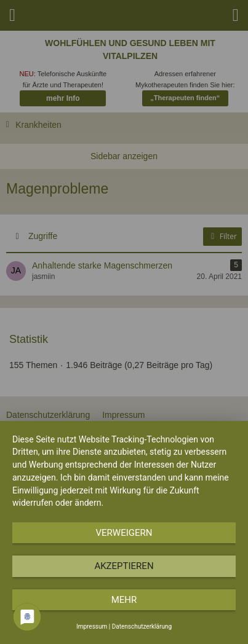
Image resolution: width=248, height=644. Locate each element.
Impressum (92, 626)
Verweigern (124, 533)
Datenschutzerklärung (142, 626)
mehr (124, 600)
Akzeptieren (124, 566)
